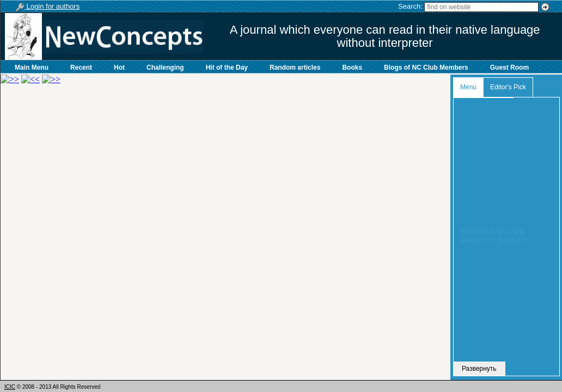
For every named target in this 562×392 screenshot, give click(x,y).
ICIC (10, 387)
